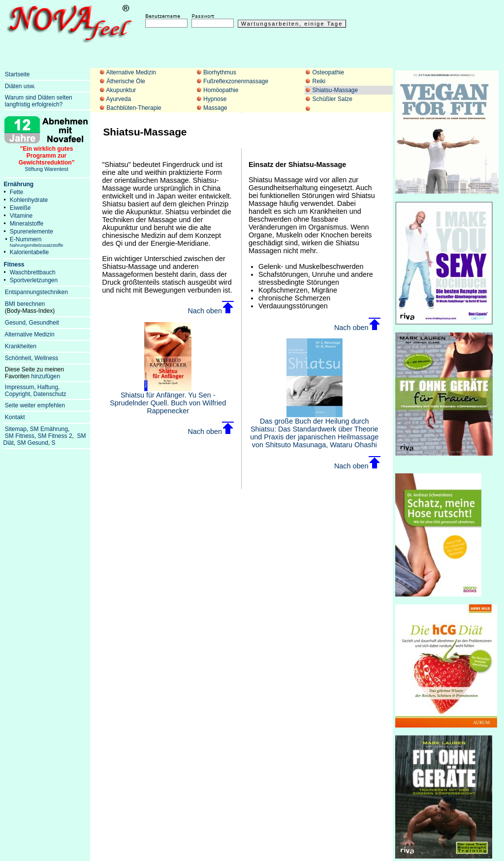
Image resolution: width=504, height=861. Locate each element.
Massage (215, 108)
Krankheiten (21, 346)
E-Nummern (36, 242)
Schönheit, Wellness (32, 358)
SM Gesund (33, 443)
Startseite (17, 74)
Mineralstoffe (27, 224)
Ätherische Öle (126, 81)
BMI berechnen (25, 304)
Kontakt (15, 417)
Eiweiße (20, 208)
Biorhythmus (220, 72)
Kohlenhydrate (29, 200)
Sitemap (16, 429)
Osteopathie (328, 72)
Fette (16, 192)
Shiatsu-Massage (335, 90)
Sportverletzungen (34, 280)
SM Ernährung (49, 429)
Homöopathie (221, 90)
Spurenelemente (31, 232)
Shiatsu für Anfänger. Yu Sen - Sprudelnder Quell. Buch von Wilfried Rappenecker (168, 400)
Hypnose (215, 99)
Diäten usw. (20, 86)
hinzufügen (46, 376)
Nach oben (211, 311)
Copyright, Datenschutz (36, 394)
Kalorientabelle (29, 252)
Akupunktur (121, 90)
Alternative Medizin (131, 72)
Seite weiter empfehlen (35, 405)
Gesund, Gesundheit (32, 323)
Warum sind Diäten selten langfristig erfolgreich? (38, 101)
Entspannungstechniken (36, 292)
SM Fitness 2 (55, 436)
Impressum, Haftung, (32, 387)
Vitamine (21, 216)
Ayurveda (119, 99)
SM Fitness (20, 436)
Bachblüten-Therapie (134, 108)
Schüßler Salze (332, 99)
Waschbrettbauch (33, 272)
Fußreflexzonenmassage (236, 81)
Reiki (319, 81)
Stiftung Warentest (47, 156)
